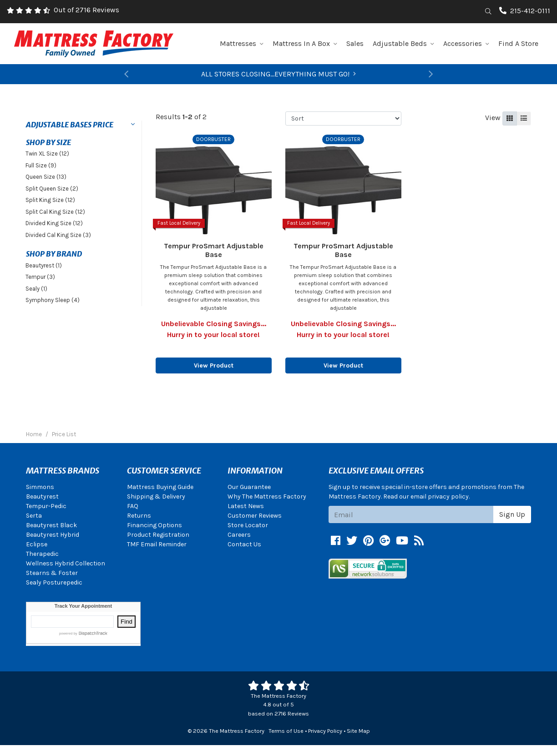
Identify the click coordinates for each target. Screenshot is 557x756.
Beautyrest (42, 496)
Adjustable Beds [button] (403, 43)
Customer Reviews (255, 516)
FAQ (133, 506)
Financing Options (154, 525)
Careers (239, 535)
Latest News (246, 506)
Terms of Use (286, 731)
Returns (139, 516)
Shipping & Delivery (156, 496)
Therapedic (42, 554)
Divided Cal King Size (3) (58, 235)
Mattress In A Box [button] (305, 43)
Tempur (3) (40, 277)
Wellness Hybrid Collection (66, 563)
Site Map (358, 731)
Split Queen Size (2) (52, 189)
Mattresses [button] (242, 43)
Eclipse (37, 544)
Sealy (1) (36, 289)
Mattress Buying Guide (160, 487)
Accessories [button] (466, 43)
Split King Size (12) (50, 200)
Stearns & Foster (52, 573)
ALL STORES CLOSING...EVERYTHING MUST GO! (278, 74)
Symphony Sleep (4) (53, 300)
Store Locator (248, 525)
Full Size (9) (41, 165)
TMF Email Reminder (157, 544)
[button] (127, 74)
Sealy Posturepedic (54, 582)
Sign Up (512, 514)
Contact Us (244, 544)
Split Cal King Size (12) (55, 212)
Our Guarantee (249, 487)
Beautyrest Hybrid (53, 535)
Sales (355, 43)
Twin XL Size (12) (47, 154)
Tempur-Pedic (46, 506)
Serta (34, 516)
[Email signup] (411, 514)
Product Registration (158, 535)
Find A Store (518, 43)
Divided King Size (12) (54, 223)
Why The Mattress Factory (267, 496)
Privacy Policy (325, 731)
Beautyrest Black (51, 525)
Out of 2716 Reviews (86, 10)
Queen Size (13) (46, 177)
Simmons (40, 487)
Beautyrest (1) (44, 265)
